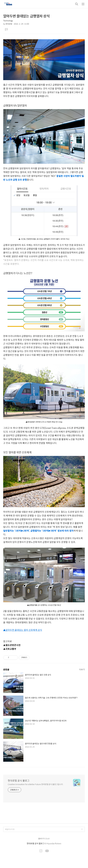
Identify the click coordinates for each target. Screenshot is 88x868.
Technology (8, 21)
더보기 (82, 669)
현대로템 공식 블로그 (19, 781)
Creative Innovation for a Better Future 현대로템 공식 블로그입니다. (36, 784)
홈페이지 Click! (44, 839)
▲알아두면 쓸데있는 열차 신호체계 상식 (23, 630)
